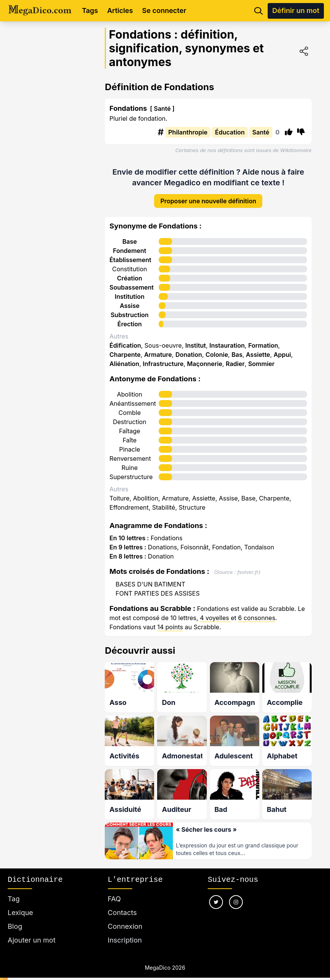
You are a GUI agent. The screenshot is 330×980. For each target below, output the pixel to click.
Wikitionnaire (296, 150)
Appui (282, 349)
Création (130, 272)
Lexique (20, 904)
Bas (237, 349)
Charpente (125, 349)
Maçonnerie (205, 358)
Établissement (130, 254)
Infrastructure (163, 358)
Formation (263, 340)
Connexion (125, 918)
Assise (130, 300)
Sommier (261, 358)
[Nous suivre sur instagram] (236, 894)
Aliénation (124, 358)
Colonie (217, 349)
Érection (130, 318)
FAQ (115, 890)
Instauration (227, 340)
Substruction (129, 309)
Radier (235, 358)
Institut (196, 340)
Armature (158, 349)
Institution (130, 291)
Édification (125, 340)
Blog (15, 918)
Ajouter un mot (32, 932)
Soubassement (132, 282)
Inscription (125, 932)
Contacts (122, 904)
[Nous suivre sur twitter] (216, 894)
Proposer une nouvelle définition (208, 195)
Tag (14, 890)
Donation (189, 349)
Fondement (129, 245)
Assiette (258, 349)
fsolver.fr (248, 566)
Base (130, 236)
